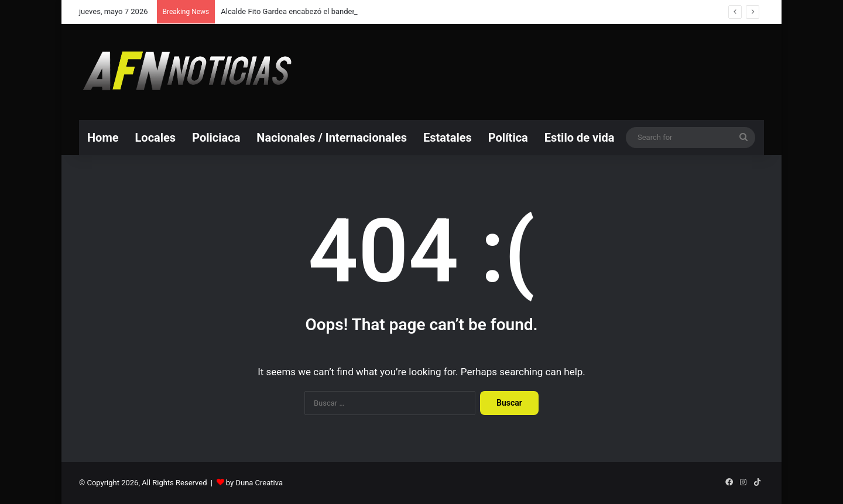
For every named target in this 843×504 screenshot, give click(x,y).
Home (103, 138)
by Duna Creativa (254, 483)
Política (508, 138)
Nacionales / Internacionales (332, 138)
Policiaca (216, 138)
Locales (156, 138)
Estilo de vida (580, 138)
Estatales (448, 138)
